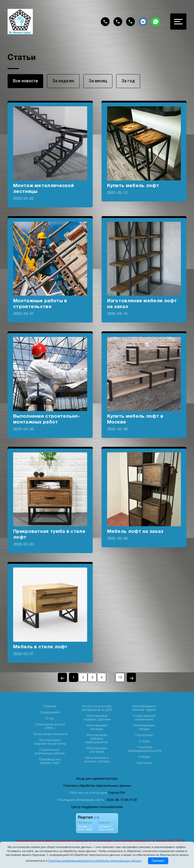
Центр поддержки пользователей (97, 807)
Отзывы (144, 757)
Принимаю (158, 861)
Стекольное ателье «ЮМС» (50, 726)
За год (128, 81)
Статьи (144, 741)
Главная (50, 706)
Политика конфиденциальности (145, 749)
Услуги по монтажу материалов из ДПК (97, 708)
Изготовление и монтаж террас (144, 708)
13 (120, 678)
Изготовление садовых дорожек (97, 718)
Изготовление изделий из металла (50, 742)
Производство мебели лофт (50, 761)
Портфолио (144, 735)
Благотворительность (51, 734)
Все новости (25, 81)
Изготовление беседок (97, 728)
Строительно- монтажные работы (50, 752)
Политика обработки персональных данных (97, 786)
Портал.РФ (116, 793)
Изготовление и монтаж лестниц (97, 760)
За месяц (98, 81)
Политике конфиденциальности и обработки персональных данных (95, 861)
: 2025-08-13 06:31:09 (121, 800)
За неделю (63, 81)
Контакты (144, 763)
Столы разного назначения (144, 718)
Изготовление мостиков (97, 750)
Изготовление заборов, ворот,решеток (97, 739)
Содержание (50, 713)
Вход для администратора (97, 779)
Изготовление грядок (144, 728)
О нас (50, 719)
